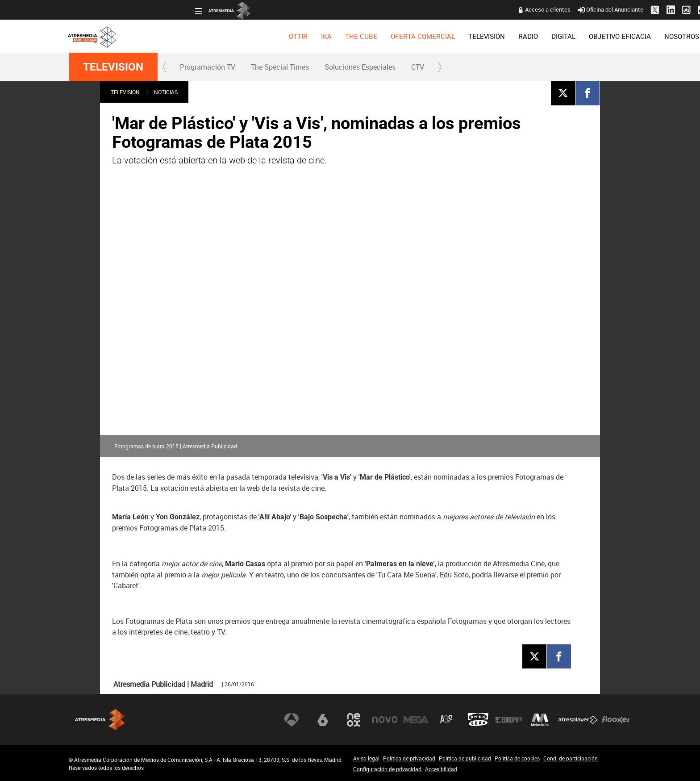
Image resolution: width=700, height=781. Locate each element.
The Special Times (280, 67)
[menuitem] (172, 36)
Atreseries (447, 719)
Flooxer (616, 719)
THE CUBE (235, 36)
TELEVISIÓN (361, 36)
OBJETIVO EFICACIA (494, 36)
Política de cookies (517, 758)
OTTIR (172, 36)
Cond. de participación (571, 758)
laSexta (323, 719)
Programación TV (208, 67)
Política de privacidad (409, 758)
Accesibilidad (441, 769)
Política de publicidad (465, 758)
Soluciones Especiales (360, 67)
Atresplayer (578, 719)
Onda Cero (478, 719)
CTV (418, 67)
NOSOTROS (556, 36)
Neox (354, 719)
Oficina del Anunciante (485, 9)
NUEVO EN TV (608, 36)
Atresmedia (100, 720)
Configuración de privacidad (387, 769)
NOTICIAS (166, 92)
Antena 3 (292, 719)
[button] (165, 67)
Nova (385, 719)
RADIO (402, 36)
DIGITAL (437, 36)
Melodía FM (540, 719)
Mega (416, 719)
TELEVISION (113, 67)
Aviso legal (366, 758)
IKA (200, 36)
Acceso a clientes (422, 9)
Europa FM (509, 719)
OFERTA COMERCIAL (297, 36)
